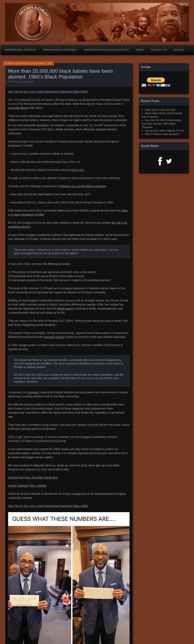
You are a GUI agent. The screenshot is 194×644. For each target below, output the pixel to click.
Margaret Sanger (54, 337)
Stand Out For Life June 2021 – (161, 110)
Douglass (33, 392)
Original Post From (33, 478)
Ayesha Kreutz (23, 63)
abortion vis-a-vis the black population (83, 186)
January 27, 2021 (44, 63)
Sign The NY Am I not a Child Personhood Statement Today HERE (48, 92)
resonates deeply (18, 108)
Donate (179, 50)
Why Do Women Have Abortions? (162, 134)
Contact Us (159, 50)
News (140, 50)
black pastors (65, 309)
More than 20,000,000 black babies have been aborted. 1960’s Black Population (161, 124)
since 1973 (77, 170)
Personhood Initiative (20, 50)
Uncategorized (27, 82)
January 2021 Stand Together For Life (164, 131)
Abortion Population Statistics (107, 50)
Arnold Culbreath (18, 486)
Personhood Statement (60, 50)
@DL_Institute (38, 486)
